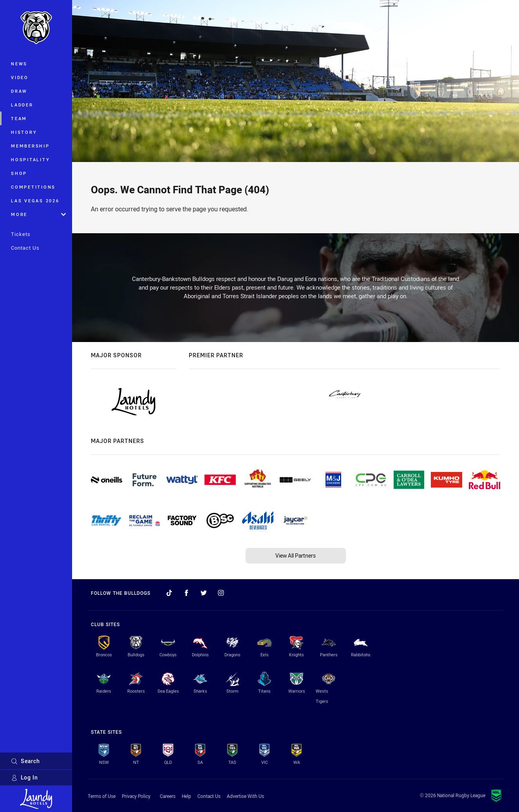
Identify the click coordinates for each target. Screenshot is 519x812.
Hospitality (30, 159)
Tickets (21, 234)
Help (186, 796)
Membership (30, 146)
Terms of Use (102, 796)
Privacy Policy (136, 796)
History (24, 132)
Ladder (22, 105)
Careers (168, 796)
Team (19, 118)
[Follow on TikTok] (169, 593)
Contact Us (25, 248)
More (38, 214)
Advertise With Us (245, 796)
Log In (24, 777)
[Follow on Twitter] (204, 593)
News (19, 64)
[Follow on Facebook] (186, 593)
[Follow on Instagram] (221, 593)
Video (20, 77)
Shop (19, 173)
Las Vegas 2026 (35, 201)
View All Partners (296, 555)
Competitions (33, 187)
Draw (19, 91)
